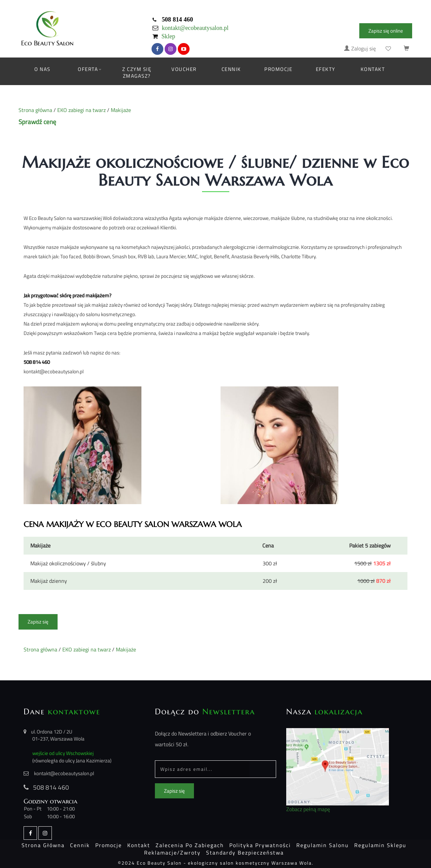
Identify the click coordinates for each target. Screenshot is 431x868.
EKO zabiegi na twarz (81, 110)
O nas (42, 69)
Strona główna (35, 110)
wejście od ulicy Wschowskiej (63, 753)
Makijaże (121, 110)
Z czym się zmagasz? (137, 72)
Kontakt (373, 69)
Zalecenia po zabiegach (190, 845)
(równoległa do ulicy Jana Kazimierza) (72, 761)
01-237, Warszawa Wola (58, 739)
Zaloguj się (360, 49)
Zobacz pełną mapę (308, 809)
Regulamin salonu (323, 845)
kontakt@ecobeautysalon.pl (195, 28)
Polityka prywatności (260, 845)
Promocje (278, 69)
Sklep (168, 36)
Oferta (90, 69)
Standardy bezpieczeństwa (245, 853)
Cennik (231, 69)
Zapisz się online (386, 31)
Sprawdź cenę (37, 122)
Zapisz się (38, 622)
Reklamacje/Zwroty (172, 853)
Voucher (184, 69)
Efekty (326, 69)
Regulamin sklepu (380, 845)
